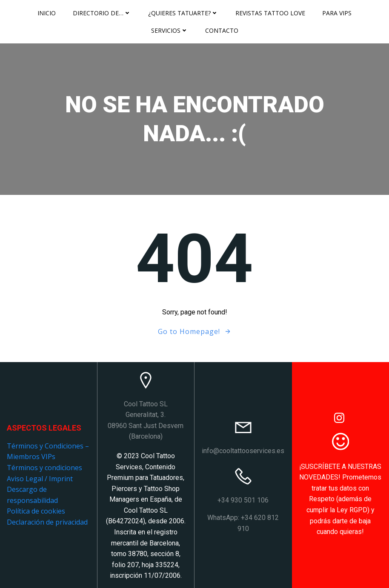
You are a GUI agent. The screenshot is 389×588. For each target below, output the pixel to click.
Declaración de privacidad (47, 522)
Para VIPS (337, 13)
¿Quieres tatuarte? (183, 13)
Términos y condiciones (44, 468)
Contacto (222, 30)
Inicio (47, 13)
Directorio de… (102, 13)
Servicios (170, 30)
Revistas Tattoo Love (270, 13)
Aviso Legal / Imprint (40, 479)
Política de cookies (36, 511)
